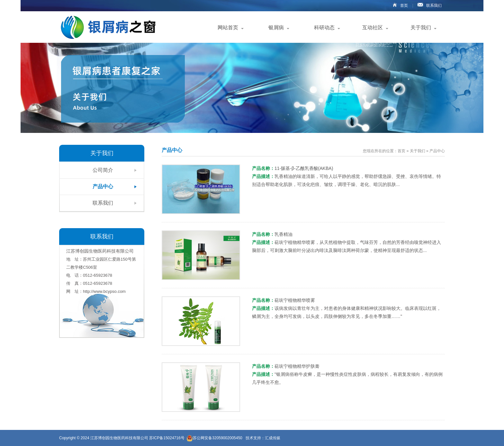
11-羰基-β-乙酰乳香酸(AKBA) (304, 168)
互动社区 (373, 28)
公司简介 (103, 170)
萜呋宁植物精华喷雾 (295, 300)
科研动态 (324, 28)
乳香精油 (283, 234)
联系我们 (428, 5)
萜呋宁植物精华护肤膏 (297, 366)
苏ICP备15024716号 (167, 438)
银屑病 (276, 28)
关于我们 (421, 28)
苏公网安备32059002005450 (214, 438)
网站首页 (228, 28)
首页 (399, 5)
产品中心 (103, 186)
